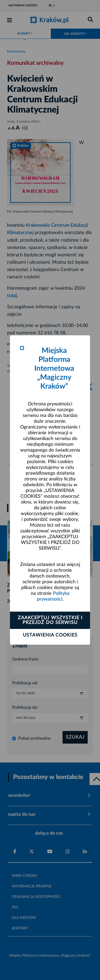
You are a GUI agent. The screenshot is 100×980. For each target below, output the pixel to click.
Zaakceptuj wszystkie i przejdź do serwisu (50, 620)
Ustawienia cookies (50, 635)
